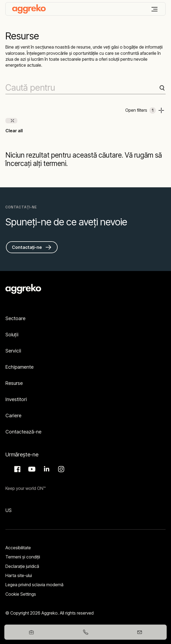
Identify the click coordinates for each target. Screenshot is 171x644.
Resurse (14, 383)
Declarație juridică (22, 566)
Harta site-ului (19, 575)
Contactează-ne (23, 432)
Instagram (60, 469)
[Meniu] (154, 9)
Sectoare (15, 318)
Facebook (17, 469)
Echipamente (19, 367)
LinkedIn (46, 469)
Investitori (16, 399)
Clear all (14, 131)
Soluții (12, 335)
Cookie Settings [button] (21, 594)
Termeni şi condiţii (23, 557)
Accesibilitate (18, 548)
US (9, 510)
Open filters (141, 110)
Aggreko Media (31, 469)
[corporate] (29, 9)
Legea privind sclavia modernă (34, 585)
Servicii (13, 351)
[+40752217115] (85, 632)
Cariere (13, 416)
